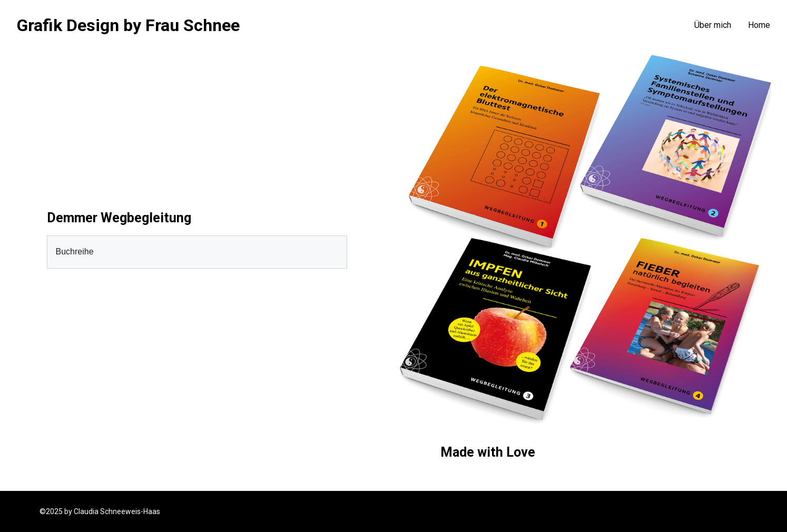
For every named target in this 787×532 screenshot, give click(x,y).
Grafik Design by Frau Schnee (128, 25)
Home (759, 25)
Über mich (713, 25)
